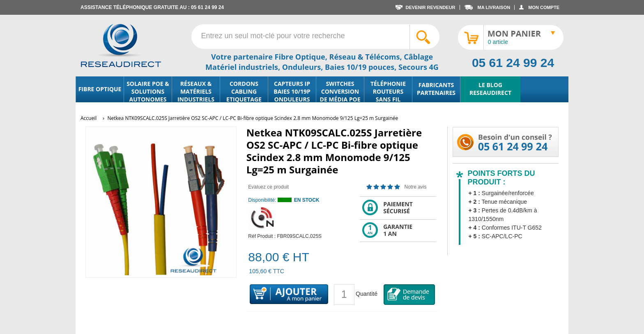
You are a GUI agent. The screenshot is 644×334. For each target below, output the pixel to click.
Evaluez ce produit (268, 187)
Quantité (367, 294)
